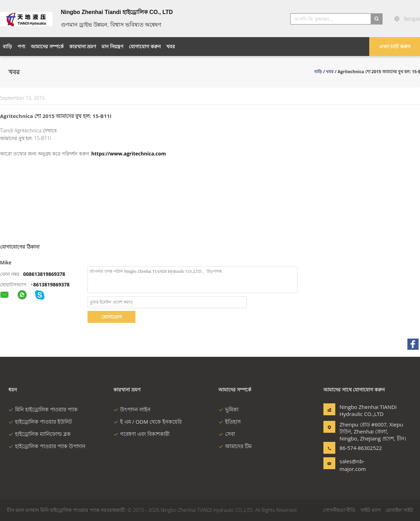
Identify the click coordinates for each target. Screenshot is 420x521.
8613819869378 (51, 284)
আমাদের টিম (235, 446)
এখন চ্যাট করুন (394, 46)
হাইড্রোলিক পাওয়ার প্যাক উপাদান (47, 446)
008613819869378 (44, 274)
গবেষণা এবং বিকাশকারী (141, 434)
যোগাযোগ (112, 317)
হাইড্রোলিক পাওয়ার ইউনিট (40, 422)
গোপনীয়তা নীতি (339, 510)
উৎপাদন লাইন (132, 409)
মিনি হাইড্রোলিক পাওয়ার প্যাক (43, 409)
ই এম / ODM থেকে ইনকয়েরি (148, 422)
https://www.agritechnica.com (129, 154)
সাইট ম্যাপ (371, 510)
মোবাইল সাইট (399, 510)
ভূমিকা (228, 409)
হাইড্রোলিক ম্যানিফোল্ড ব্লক (40, 434)
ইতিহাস (230, 422)
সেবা (227, 434)
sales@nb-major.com (353, 465)
